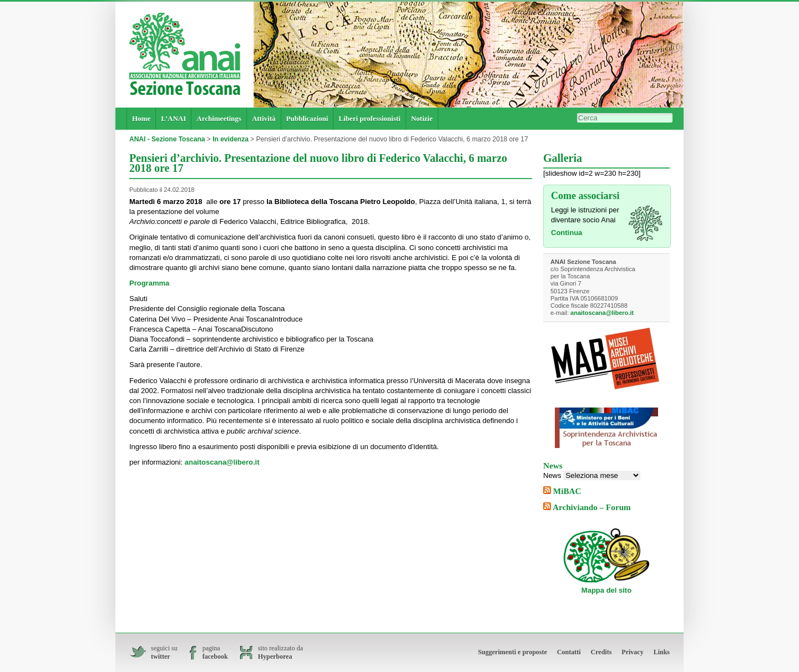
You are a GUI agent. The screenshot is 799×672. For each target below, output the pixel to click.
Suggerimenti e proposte (512, 652)
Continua (567, 233)
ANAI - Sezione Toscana (167, 139)
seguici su (164, 653)
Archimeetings (219, 118)
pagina (215, 653)
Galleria (563, 158)
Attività (264, 118)
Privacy (632, 652)
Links (662, 652)
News (552, 475)
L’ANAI (173, 118)
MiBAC (567, 491)
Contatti (569, 652)
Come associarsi (585, 196)
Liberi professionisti (369, 118)
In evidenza (231, 139)
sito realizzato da (280, 653)
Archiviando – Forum (592, 507)
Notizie (422, 118)
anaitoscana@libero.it (222, 462)
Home (141, 118)
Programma (149, 283)
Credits (601, 652)
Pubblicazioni (307, 118)
